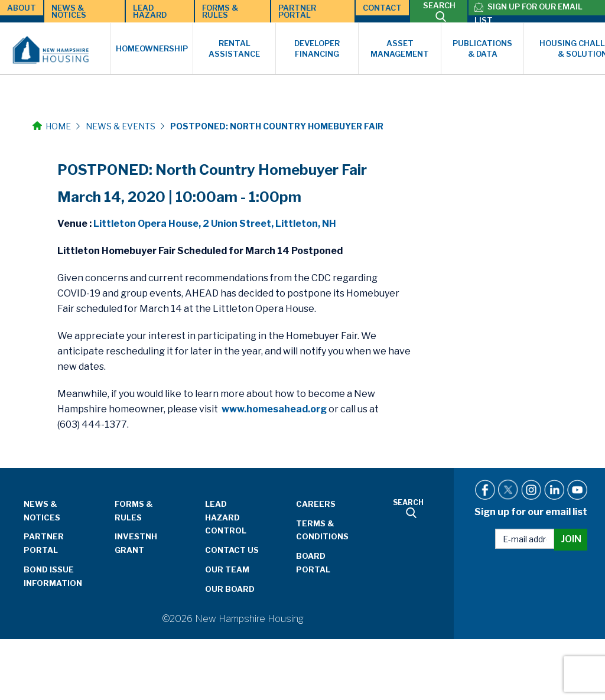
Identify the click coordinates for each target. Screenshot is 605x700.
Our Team (227, 569)
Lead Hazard (150, 11)
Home (52, 126)
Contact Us (232, 550)
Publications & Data (482, 49)
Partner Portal (297, 11)
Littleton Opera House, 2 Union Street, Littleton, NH (215, 224)
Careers (316, 504)
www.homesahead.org (274, 409)
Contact (382, 8)
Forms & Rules (220, 11)
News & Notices (69, 11)
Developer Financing (317, 49)
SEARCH (439, 11)
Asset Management (400, 49)
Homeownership (152, 48)
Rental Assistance (234, 49)
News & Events (121, 126)
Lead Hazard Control (226, 517)
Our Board (230, 589)
